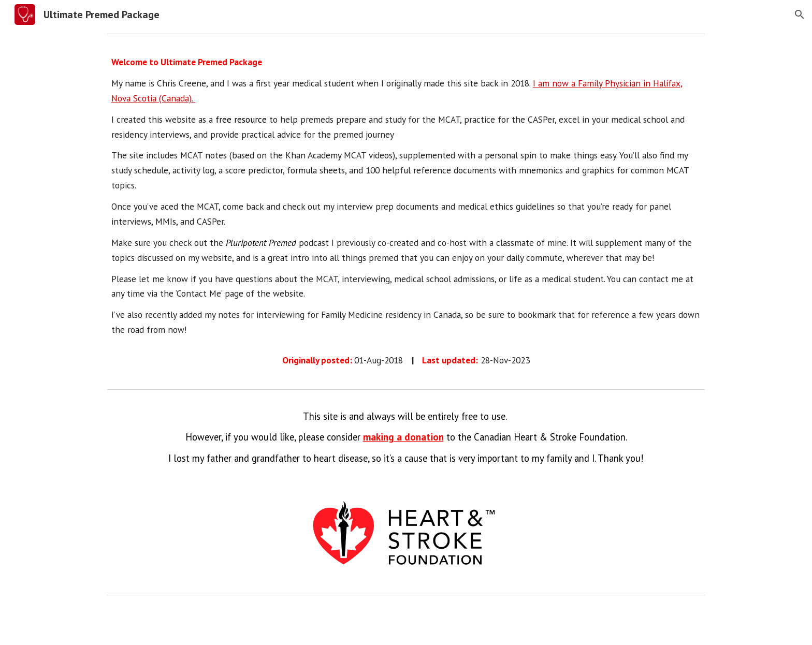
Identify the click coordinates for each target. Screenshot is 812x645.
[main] (406, 211)
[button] (800, 14)
